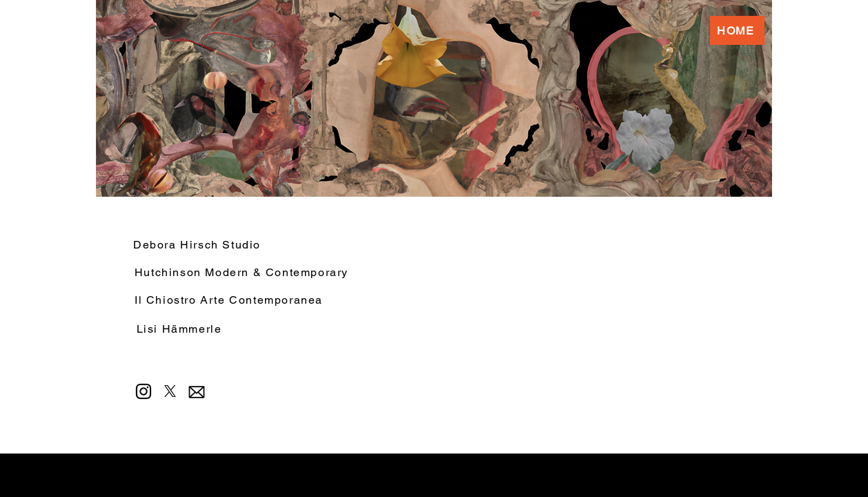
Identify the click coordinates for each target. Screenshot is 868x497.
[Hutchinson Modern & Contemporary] (243, 272)
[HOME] (737, 30)
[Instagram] (144, 391)
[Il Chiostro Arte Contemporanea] (230, 300)
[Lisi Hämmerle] (180, 329)
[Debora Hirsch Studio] (247, 244)
